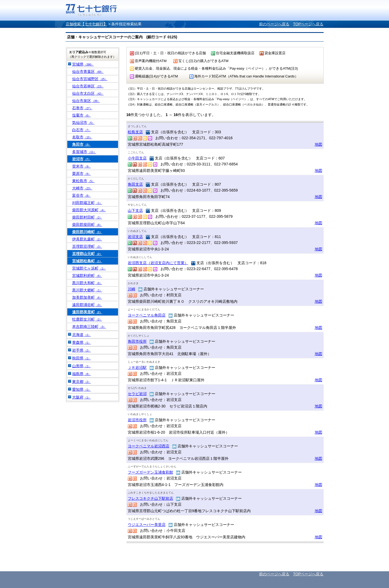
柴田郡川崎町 (87, 232)
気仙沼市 (83, 123)
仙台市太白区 (88, 93)
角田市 (82, 144)
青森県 (82, 342)
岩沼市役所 (137, 420)
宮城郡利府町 (87, 276)
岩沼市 (82, 159)
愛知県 (82, 389)
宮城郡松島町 (87, 261)
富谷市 (82, 195)
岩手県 (82, 350)
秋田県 (82, 358)
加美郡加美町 (87, 297)
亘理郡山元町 (87, 254)
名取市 (82, 137)
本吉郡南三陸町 (89, 327)
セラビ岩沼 (137, 394)
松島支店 (135, 132)
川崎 (132, 289)
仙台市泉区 (86, 101)
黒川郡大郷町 (87, 290)
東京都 (82, 382)
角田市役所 (137, 341)
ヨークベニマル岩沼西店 (149, 446)
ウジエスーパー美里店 (147, 525)
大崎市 (82, 188)
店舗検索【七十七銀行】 (86, 24)
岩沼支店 (135, 237)
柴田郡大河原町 (89, 210)
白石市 (82, 130)
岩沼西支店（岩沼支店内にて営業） (158, 263)
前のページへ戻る (274, 24)
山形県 (82, 366)
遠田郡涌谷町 (87, 305)
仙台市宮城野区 (90, 79)
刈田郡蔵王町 (87, 203)
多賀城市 (84, 152)
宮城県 (83, 64)
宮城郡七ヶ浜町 (89, 268)
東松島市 (83, 181)
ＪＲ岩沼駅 (137, 368)
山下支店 (135, 210)
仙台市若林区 (88, 86)
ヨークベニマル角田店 (147, 315)
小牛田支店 (137, 158)
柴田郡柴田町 (87, 225)
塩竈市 (82, 115)
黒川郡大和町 (87, 283)
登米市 (82, 166)
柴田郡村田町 (87, 217)
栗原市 (82, 174)
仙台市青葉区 (88, 72)
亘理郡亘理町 (87, 246)
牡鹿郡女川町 (87, 319)
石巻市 (82, 108)
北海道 (82, 335)
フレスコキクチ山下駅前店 (150, 498)
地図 (318, 144)
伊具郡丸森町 (87, 239)
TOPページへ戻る (308, 24)
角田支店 (135, 184)
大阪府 (82, 397)
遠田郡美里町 (87, 312)
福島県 (82, 374)
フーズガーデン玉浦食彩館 (150, 472)
